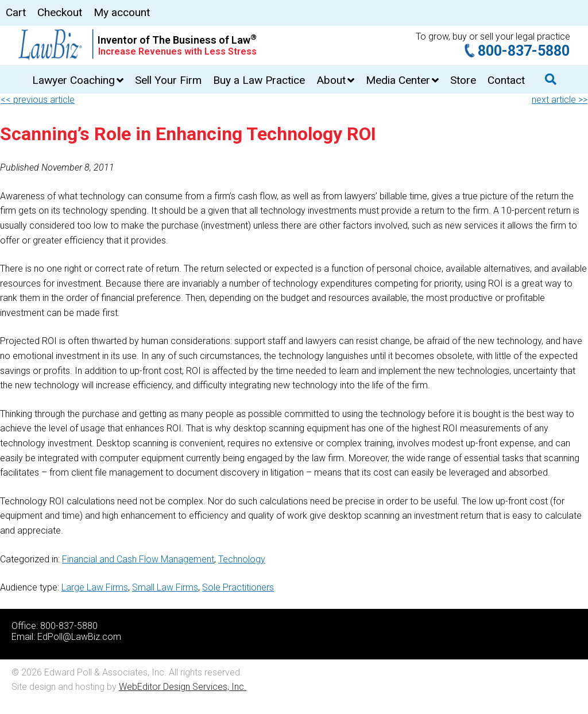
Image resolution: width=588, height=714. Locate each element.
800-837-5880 (524, 51)
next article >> (560, 100)
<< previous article (38, 100)
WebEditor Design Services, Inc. (183, 687)
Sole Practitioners (238, 587)
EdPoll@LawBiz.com (79, 637)
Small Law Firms (165, 587)
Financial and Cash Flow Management (138, 559)
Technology (242, 559)
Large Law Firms (95, 587)
